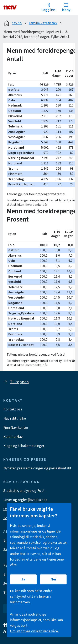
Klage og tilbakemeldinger (24, 446)
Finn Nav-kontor (16, 428)
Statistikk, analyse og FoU (24, 491)
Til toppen (16, 382)
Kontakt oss (13, 409)
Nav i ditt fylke (15, 418)
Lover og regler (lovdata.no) (25, 500)
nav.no (12, 23)
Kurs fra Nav (13, 437)
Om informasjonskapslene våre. (34, 631)
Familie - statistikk (43, 23)
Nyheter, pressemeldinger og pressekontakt (37, 468)
